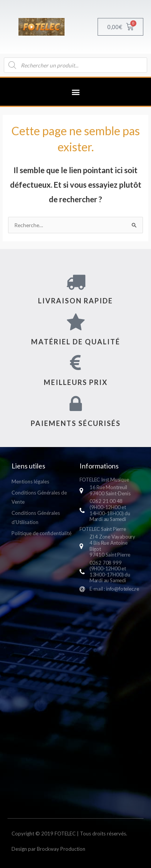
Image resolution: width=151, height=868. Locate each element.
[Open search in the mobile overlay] (75, 65)
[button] (75, 92)
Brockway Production (61, 849)
